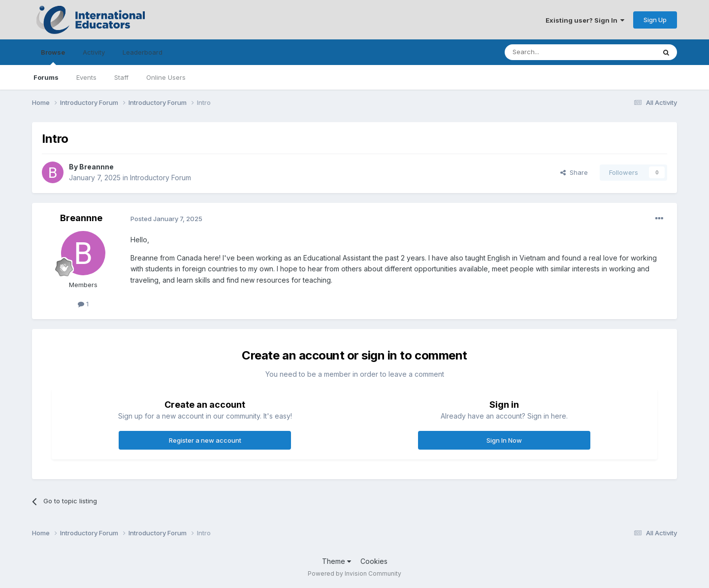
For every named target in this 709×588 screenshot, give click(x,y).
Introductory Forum (161, 178)
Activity (94, 52)
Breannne (97, 167)
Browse (53, 57)
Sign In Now (504, 440)
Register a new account (205, 440)
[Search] (570, 52)
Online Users (166, 77)
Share (574, 172)
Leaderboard (143, 52)
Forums (46, 77)
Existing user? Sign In (585, 20)
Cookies (374, 561)
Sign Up (655, 20)
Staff (121, 77)
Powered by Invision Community (354, 573)
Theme (337, 561)
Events (86, 77)
